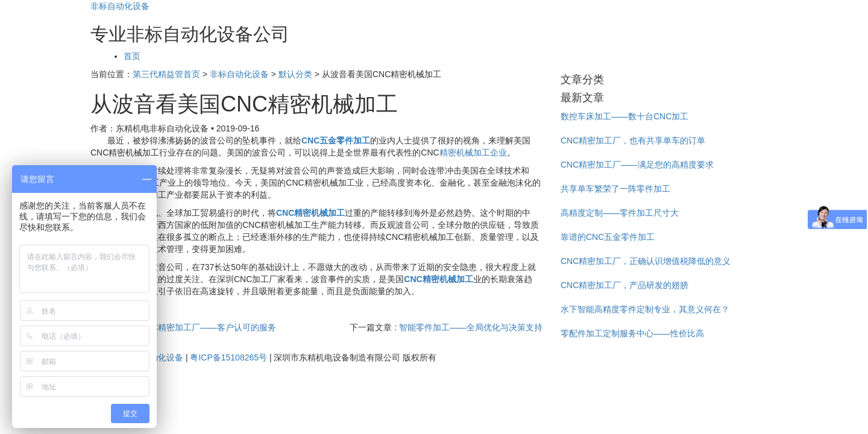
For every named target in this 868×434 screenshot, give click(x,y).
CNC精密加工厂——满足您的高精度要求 (637, 165)
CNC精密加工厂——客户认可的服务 (208, 327)
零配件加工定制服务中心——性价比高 (632, 333)
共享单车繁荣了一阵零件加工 (615, 189)
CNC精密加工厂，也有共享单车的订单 (633, 140)
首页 (132, 56)
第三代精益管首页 (166, 74)
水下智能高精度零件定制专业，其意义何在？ (645, 309)
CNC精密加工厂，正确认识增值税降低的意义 (646, 261)
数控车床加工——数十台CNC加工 (624, 116)
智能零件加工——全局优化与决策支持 (471, 327)
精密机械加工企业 (473, 153)
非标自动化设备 (120, 6)
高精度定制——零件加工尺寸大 (620, 213)
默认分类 (295, 74)
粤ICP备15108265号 (228, 357)
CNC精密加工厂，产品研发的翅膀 (624, 285)
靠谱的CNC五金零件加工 (608, 237)
